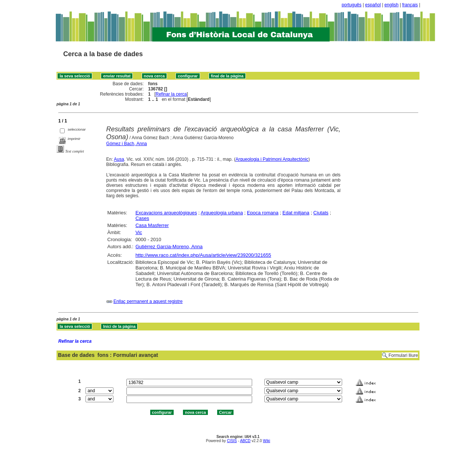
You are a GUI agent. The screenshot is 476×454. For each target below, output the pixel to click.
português (352, 5)
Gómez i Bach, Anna (127, 144)
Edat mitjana (296, 213)
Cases (142, 218)
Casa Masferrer (152, 225)
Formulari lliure (403, 355)
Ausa (119, 159)
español (373, 5)
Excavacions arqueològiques (166, 213)
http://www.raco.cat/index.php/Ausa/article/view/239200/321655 (203, 255)
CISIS (232, 441)
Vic (139, 232)
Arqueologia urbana (222, 213)
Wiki (266, 441)
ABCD (245, 441)
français (410, 5)
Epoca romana (263, 213)
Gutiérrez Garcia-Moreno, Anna (169, 247)
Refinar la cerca (171, 94)
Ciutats (321, 213)
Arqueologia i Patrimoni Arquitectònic (272, 159)
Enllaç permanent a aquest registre (148, 301)
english (392, 5)
